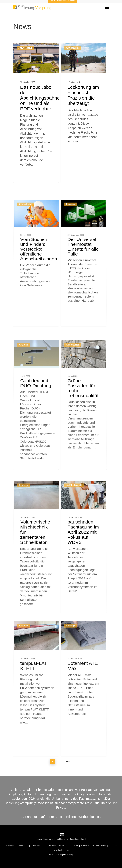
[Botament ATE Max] (85, 731)
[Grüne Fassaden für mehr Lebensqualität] (85, 446)
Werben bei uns (89, 817)
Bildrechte (23, 846)
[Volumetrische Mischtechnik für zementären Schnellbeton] (35, 589)
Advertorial (25, 49)
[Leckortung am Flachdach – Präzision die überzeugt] (83, 116)
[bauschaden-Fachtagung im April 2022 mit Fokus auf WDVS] (85, 589)
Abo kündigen (66, 817)
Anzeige (70, 275)
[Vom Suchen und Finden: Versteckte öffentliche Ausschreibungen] (35, 304)
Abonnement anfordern (38, 817)
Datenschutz (37, 846)
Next (68, 761)
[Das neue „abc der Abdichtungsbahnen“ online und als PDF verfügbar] (36, 113)
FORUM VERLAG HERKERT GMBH (62, 846)
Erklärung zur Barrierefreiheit (93, 846)
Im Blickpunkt (73, 544)
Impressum (10, 846)
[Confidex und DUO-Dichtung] (35, 446)
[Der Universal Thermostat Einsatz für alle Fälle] (85, 304)
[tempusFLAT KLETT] (35, 731)
